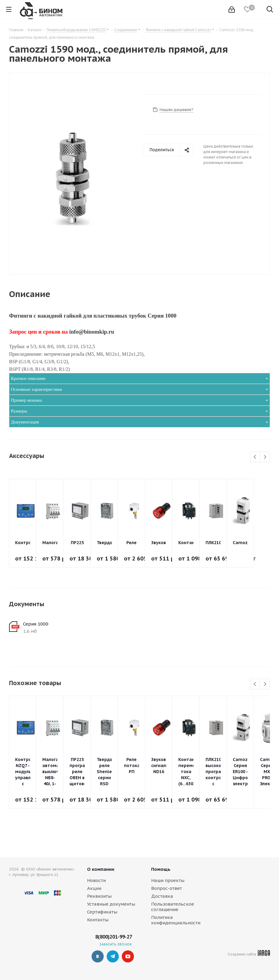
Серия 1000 (36, 624)
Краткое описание (28, 378)
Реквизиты (99, 896)
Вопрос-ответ (167, 888)
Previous (255, 457)
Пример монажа (26, 400)
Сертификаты (102, 912)
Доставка (162, 896)
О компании (101, 869)
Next (265, 457)
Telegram (113, 956)
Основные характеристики (36, 389)
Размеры (19, 411)
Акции (94, 888)
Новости (96, 880)
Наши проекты (168, 880)
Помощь (161, 869)
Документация (25, 422)
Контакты (98, 920)
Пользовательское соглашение (173, 907)
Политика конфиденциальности (176, 920)
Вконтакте (98, 956)
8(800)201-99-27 (114, 937)
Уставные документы (111, 904)
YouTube (128, 956)
